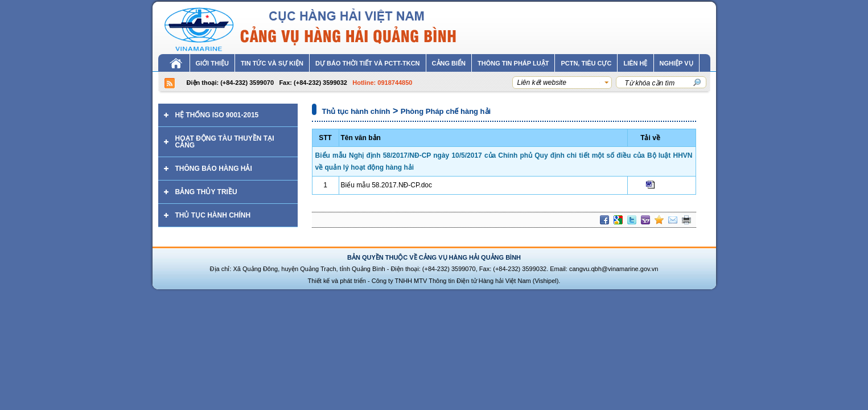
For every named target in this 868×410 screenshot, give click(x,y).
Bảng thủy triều (206, 192)
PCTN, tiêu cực (586, 63)
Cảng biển (449, 63)
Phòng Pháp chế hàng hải (446, 111)
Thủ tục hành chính (213, 215)
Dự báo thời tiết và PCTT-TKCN (368, 63)
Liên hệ (635, 63)
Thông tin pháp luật (513, 63)
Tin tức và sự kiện (272, 63)
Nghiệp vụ (676, 63)
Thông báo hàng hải (214, 169)
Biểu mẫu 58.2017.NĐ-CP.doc (387, 185)
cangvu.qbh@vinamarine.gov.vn (614, 269)
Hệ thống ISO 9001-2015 (217, 115)
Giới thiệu (212, 63)
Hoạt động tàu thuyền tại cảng (225, 142)
